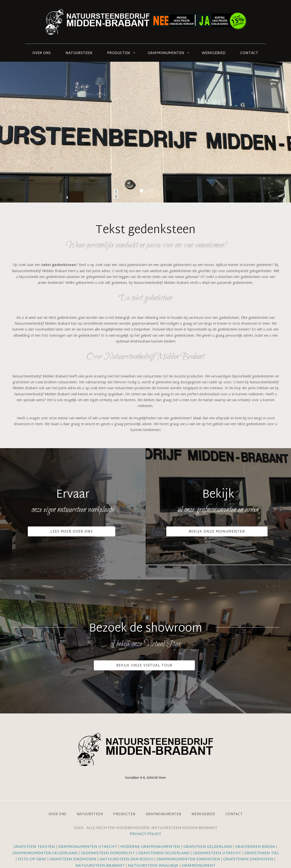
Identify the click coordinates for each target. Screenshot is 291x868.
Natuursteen (79, 53)
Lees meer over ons (72, 532)
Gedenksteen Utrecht (218, 853)
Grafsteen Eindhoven (73, 859)
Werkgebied (214, 53)
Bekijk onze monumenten (217, 532)
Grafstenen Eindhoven (248, 859)
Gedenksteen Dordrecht (108, 853)
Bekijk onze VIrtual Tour (144, 666)
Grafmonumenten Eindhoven (188, 859)
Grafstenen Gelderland (164, 853)
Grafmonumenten (166, 53)
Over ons (42, 53)
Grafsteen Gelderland (208, 847)
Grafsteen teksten (34, 847)
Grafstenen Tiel (262, 853)
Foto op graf (32, 859)
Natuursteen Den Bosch (126, 859)
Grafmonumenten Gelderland (45, 853)
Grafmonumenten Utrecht (88, 847)
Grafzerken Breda (255, 847)
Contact (249, 53)
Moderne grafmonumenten (150, 847)
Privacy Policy (145, 834)
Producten (119, 53)
